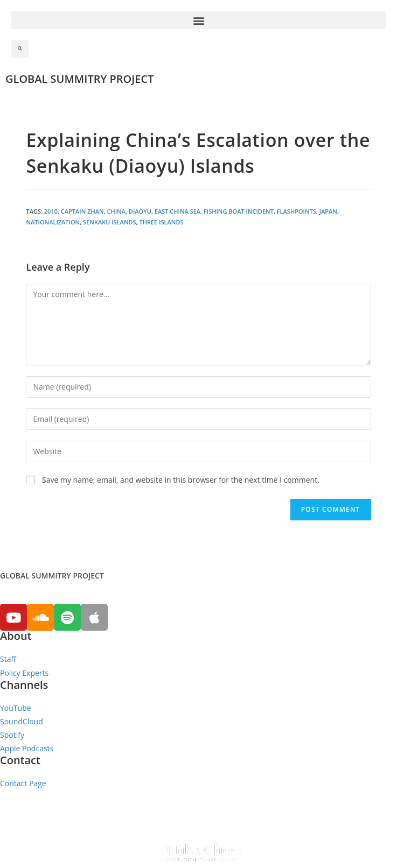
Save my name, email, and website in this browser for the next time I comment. (181, 480)
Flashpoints (297, 211)
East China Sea (177, 211)
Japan (328, 211)
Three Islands (161, 222)
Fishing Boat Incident (239, 211)
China (116, 211)
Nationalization (53, 222)
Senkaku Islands (110, 222)
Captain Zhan (82, 211)
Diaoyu (140, 211)
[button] (198, 20)
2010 (51, 211)
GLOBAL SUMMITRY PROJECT (79, 79)
